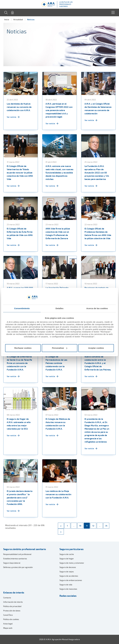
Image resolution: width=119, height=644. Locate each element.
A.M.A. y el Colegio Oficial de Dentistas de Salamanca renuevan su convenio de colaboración (98, 109)
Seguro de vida (66, 585)
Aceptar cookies (96, 348)
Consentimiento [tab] (22, 308)
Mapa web (8, 628)
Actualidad (18, 19)
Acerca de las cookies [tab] (97, 308)
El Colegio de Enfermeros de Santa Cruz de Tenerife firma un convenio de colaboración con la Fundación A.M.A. (19, 363)
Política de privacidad (12, 606)
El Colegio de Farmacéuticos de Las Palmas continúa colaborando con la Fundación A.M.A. (56, 363)
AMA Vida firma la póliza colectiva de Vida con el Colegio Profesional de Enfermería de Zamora (58, 233)
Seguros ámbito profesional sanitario (25, 549)
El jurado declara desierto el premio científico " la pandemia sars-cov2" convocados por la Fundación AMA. (20, 498)
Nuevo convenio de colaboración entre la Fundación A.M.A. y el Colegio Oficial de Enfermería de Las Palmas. (98, 363)
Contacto (7, 598)
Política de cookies (11, 619)
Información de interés (13, 602)
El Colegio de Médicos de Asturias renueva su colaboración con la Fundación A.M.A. (58, 424)
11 (88, 525)
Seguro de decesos (68, 567)
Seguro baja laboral (12, 563)
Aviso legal (8, 624)
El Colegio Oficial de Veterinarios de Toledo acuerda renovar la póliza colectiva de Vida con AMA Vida (20, 173)
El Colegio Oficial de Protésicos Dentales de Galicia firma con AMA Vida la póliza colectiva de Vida (98, 233)
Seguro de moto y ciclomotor (72, 563)
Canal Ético (8, 615)
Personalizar (60, 348)
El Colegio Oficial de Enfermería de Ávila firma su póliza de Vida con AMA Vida (20, 233)
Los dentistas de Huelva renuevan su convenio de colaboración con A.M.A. (19, 107)
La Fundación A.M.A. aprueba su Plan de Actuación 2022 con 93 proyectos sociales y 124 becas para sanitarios (97, 173)
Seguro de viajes (67, 572)
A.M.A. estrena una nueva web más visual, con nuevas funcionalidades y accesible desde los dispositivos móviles (59, 173)
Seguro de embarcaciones (71, 580)
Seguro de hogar (67, 559)
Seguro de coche (67, 554)
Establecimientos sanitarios (15, 559)
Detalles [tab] (59, 308)
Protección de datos (12, 611)
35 (107, 525)
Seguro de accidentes (69, 576)
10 (81, 525)
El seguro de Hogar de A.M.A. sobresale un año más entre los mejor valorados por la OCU (19, 424)
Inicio (7, 19)
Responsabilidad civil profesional (17, 554)
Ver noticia (13, 117)
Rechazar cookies (23, 348)
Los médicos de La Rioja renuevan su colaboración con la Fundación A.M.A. (58, 494)
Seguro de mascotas (68, 589)
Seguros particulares (71, 549)
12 (94, 525)
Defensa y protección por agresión (18, 567)
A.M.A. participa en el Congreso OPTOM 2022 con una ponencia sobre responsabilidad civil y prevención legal (59, 110)
